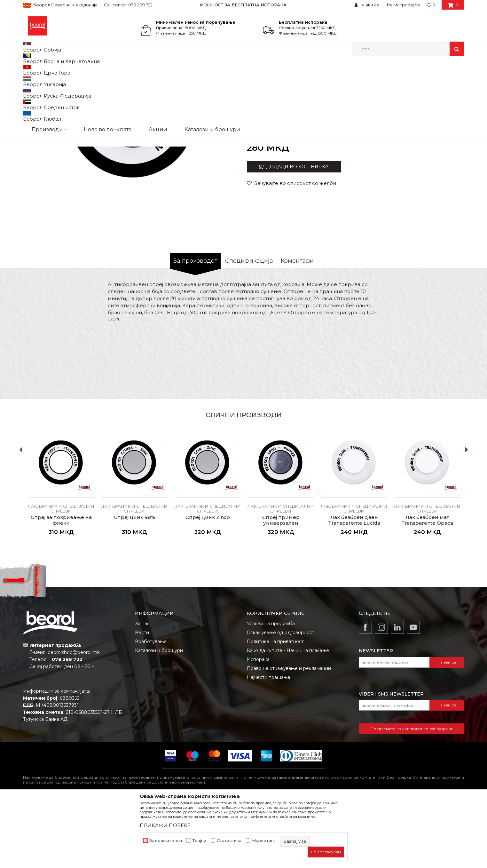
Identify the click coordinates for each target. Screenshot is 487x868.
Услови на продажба (271, 689)
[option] (243, 5)
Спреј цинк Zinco (208, 583)
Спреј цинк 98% (134, 583)
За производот (195, 327)
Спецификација (249, 327)
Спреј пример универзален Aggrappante (281, 589)
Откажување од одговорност (281, 698)
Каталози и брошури (159, 716)
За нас (142, 689)
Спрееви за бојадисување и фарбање (143, 70)
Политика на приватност (275, 707)
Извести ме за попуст (440, 209)
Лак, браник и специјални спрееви (222, 70)
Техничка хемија (83, 70)
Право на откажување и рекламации (289, 734)
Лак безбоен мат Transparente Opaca (427, 586)
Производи (51, 70)
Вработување (151, 707)
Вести (142, 698)
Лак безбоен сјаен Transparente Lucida (354, 586)
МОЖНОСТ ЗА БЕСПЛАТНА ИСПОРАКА (243, 5)
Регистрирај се (404, 5)
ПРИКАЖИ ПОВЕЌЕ (165, 825)
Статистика (229, 841)
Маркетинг (264, 841)
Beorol (29, 70)
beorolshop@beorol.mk (74, 718)
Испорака (258, 725)
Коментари (297, 327)
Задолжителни (166, 841)
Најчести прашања (268, 743)
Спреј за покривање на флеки (61, 586)
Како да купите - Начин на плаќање (288, 716)
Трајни (199, 841)
